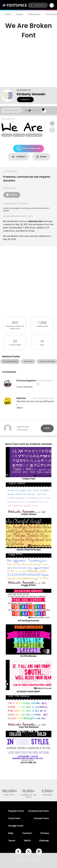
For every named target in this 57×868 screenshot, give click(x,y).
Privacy (45, 833)
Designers (47, 795)
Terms (12, 841)
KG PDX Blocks (28, 656)
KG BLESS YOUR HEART (28, 692)
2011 (15, 323)
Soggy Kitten (28, 585)
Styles (19, 14)
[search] (38, 5)
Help (11, 833)
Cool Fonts (14, 818)
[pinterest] (39, 852)
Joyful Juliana (29, 514)
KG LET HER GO (28, 762)
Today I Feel (28, 479)
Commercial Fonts (38, 811)
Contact (25, 100)
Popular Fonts (16, 811)
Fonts (8, 14)
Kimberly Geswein (31, 94)
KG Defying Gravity (28, 621)
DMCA (27, 841)
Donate (12, 195)
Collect (19, 157)
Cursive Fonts (41, 818)
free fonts (9, 795)
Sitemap (44, 841)
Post (47, 428)
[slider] (30, 110)
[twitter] (29, 852)
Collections (34, 14)
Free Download (28, 148)
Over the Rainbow (29, 727)
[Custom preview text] (12, 110)
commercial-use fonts (28, 796)
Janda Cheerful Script (28, 550)
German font (36, 221)
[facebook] (18, 852)
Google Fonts (16, 826)
